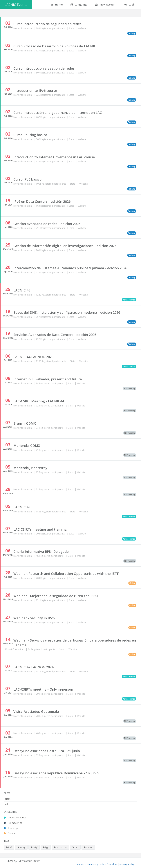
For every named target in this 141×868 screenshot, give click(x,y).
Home (57, 4)
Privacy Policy (127, 864)
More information (23, 28)
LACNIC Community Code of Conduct (97, 864)
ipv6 (9, 847)
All (6, 804)
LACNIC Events (16, 5)
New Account (106, 4)
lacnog (21, 847)
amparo (88, 847)
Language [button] (79, 4)
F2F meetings (13, 823)
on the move (60, 847)
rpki (75, 847)
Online (9, 833)
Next (8, 799)
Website (82, 28)
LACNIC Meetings (15, 817)
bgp (46, 847)
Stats (72, 28)
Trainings (11, 828)
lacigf (34, 847)
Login (130, 4)
